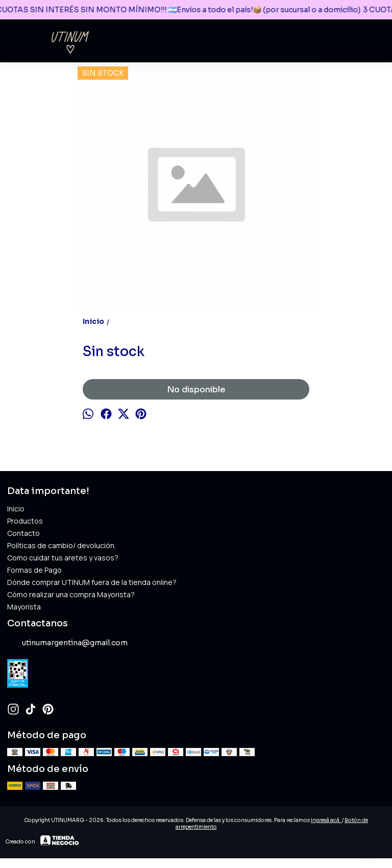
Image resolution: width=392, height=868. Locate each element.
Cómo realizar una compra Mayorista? (71, 594)
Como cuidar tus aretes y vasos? (63, 558)
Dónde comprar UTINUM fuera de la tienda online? (92, 582)
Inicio (16, 509)
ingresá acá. (326, 820)
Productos (25, 521)
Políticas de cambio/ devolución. (62, 545)
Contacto (23, 533)
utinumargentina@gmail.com (67, 643)
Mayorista (24, 607)
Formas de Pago (34, 570)
